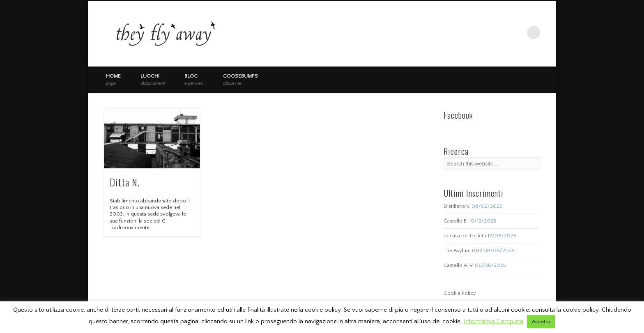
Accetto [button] (541, 322)
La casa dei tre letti (465, 236)
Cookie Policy (460, 293)
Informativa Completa (493, 321)
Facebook (500, 32)
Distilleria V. (457, 206)
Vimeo (517, 32)
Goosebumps (240, 79)
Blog (194, 79)
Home (113, 79)
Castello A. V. (459, 265)
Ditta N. (125, 182)
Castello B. (456, 221)
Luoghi (153, 79)
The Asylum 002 (463, 250)
